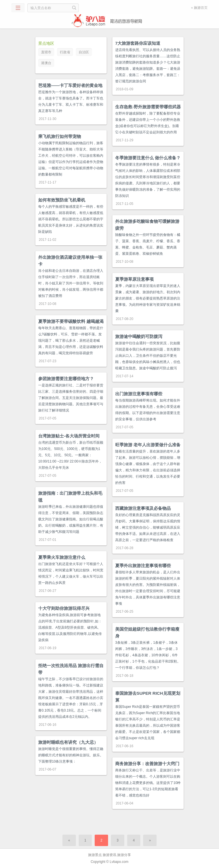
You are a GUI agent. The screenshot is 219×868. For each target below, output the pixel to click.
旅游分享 (124, 855)
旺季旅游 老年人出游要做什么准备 (148, 445)
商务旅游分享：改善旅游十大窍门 (147, 764)
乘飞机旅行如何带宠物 (60, 136)
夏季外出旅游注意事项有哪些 (143, 566)
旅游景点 (95, 855)
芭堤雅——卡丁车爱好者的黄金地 (70, 85)
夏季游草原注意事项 (134, 279)
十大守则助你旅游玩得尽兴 (64, 608)
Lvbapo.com (119, 862)
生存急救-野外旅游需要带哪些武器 (148, 107)
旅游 (197, 8)
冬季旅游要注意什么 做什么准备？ (148, 158)
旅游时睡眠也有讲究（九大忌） (68, 742)
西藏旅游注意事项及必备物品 (143, 508)
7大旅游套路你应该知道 (138, 43)
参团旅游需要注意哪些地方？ (66, 379)
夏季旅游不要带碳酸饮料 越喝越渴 (71, 321)
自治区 (84, 52)
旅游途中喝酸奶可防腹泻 (139, 336)
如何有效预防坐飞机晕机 (62, 200)
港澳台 (46, 63)
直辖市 (46, 52)
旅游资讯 (109, 855)
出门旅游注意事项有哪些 (139, 394)
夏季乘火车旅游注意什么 (62, 557)
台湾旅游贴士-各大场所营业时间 (69, 436)
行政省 (65, 52)
